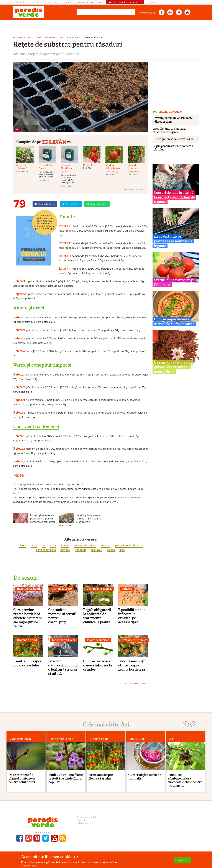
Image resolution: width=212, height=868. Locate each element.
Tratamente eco (62, 589)
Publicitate (82, 823)
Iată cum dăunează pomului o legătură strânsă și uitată (63, 667)
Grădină (19, 3)
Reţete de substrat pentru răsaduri (85, 38)
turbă (53, 545)
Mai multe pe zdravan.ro (134, 190)
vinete (22, 545)
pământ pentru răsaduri (129, 545)
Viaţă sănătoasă (20, 739)
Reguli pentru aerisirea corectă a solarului (173, 148)
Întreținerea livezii (29, 589)
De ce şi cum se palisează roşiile (174, 139)
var (44, 545)
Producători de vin (90, 3)
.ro (56, 141)
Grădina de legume (54, 38)
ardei (122, 550)
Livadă (35, 3)
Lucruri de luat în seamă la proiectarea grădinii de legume (174, 197)
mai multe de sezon (137, 684)
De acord (182, 860)
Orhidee (127, 589)
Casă (68, 3)
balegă (111, 550)
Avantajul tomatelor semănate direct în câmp (173, 120)
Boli (172, 739)
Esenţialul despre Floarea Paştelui (27, 663)
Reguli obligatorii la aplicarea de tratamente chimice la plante (97, 616)
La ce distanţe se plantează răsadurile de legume (169, 130)
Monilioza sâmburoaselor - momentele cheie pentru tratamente (185, 780)
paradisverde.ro (21, 38)
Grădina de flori (27, 640)
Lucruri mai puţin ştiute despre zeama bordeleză (132, 665)
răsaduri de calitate (85, 545)
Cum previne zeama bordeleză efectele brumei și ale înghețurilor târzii (28, 618)
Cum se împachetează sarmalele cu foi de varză (174, 321)
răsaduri (106, 545)
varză (34, 545)
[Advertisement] (106, 27)
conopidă (81, 550)
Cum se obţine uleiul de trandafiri (145, 777)
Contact (153, 3)
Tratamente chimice (99, 589)
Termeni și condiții (86, 817)
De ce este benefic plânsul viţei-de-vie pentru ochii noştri (22, 778)
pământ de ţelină (46, 550)
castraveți (96, 550)
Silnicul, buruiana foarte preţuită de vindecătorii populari (66, 778)
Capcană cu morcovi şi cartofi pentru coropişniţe (62, 616)
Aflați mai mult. (29, 866)
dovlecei (65, 550)
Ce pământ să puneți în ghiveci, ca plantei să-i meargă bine (173, 367)
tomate (65, 545)
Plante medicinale (61, 739)
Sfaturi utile (137, 739)
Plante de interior (98, 640)
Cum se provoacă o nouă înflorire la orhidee (98, 665)
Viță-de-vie (52, 3)
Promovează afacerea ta (125, 3)
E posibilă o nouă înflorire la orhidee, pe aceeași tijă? (132, 616)
